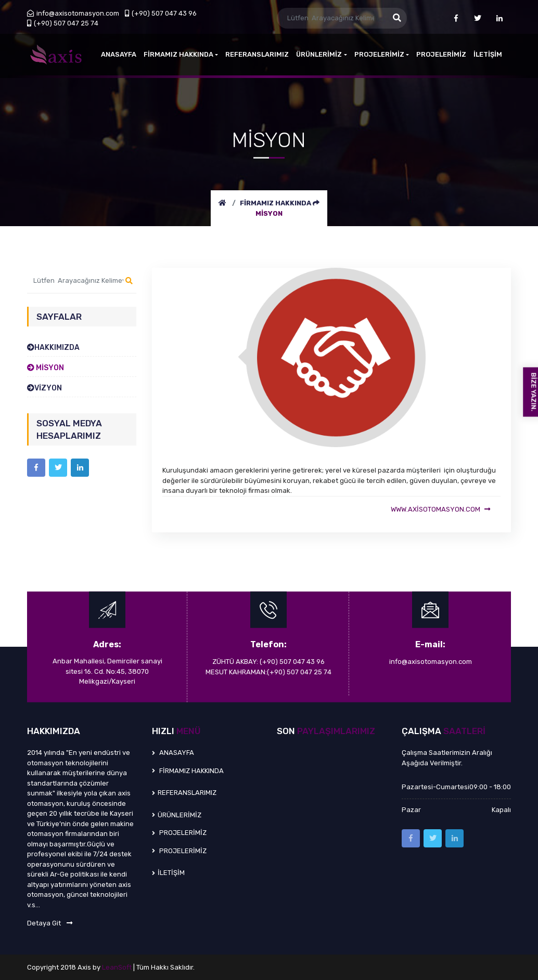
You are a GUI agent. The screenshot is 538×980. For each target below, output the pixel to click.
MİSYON (269, 213)
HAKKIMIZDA (53, 348)
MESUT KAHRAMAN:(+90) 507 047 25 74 (268, 672)
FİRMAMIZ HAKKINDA (276, 203)
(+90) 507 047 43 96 (161, 13)
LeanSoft (118, 967)
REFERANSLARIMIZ (257, 54)
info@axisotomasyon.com (73, 13)
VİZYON (44, 388)
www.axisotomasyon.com (440, 509)
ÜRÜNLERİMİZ (321, 54)
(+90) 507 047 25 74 (63, 23)
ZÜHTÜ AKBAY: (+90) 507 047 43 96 (268, 662)
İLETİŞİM (488, 54)
